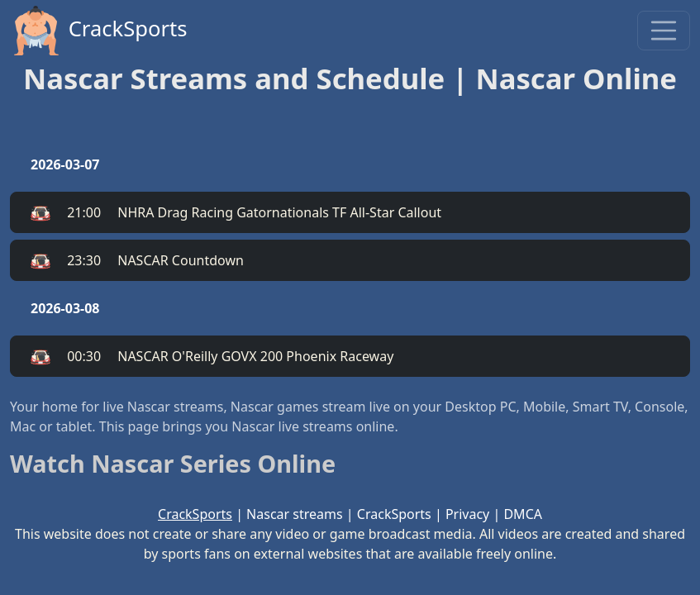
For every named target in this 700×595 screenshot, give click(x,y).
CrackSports (99, 31)
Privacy (467, 514)
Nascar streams (295, 514)
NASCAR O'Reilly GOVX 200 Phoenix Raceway (212, 356)
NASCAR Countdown (137, 260)
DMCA (523, 514)
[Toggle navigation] (664, 31)
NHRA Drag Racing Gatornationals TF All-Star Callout (236, 212)
